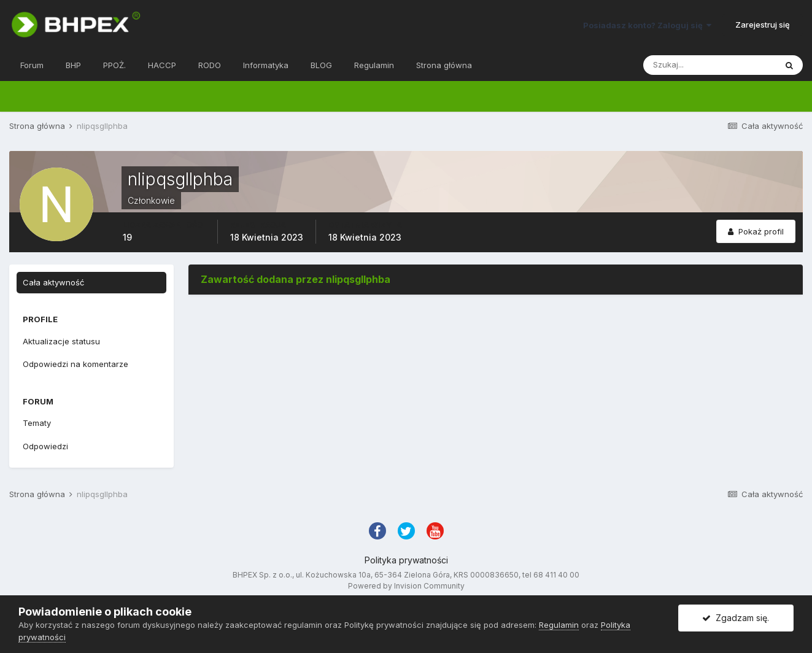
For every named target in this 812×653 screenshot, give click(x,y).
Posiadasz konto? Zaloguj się (647, 25)
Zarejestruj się (763, 25)
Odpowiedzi (45, 446)
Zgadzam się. (736, 618)
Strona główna (444, 65)
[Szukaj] (710, 65)
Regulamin (374, 65)
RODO (210, 65)
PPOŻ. (114, 65)
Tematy (37, 423)
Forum (32, 65)
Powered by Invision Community (406, 586)
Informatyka (266, 65)
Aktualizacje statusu (61, 341)
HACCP (162, 65)
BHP (73, 65)
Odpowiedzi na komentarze (75, 364)
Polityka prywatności (406, 560)
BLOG (321, 65)
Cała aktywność (53, 282)
